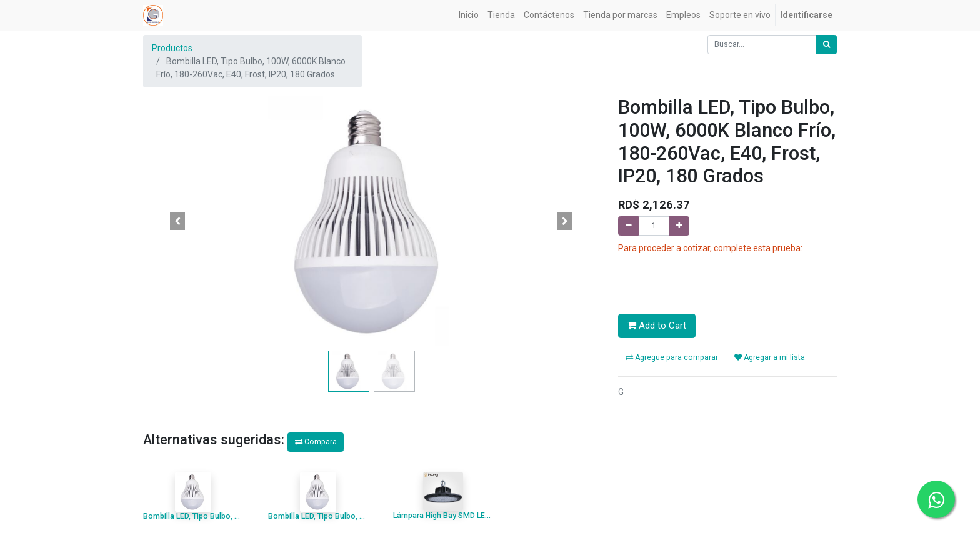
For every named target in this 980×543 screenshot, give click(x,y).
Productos (172, 48)
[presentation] (713, 279)
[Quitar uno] (628, 226)
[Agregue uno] (679, 226)
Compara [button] (316, 442)
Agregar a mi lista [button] (770, 357)
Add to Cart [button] (657, 326)
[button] (177, 221)
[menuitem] (469, 15)
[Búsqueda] (826, 45)
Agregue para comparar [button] (672, 357)
